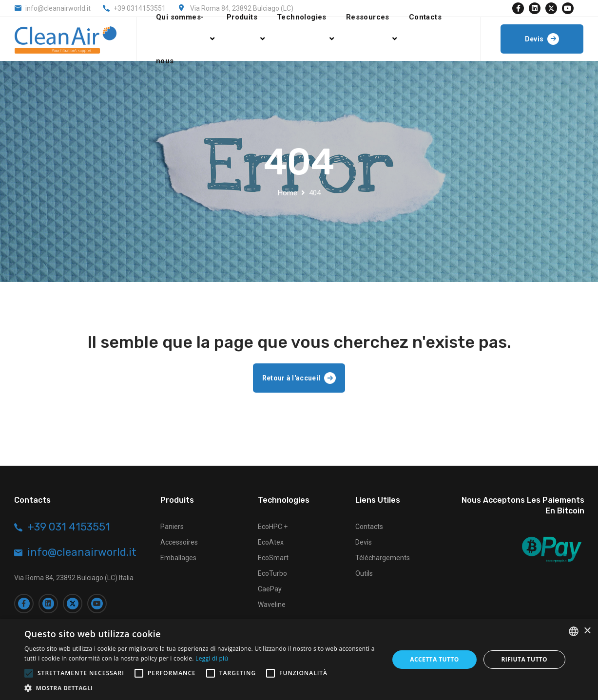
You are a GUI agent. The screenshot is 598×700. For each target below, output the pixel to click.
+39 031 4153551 (69, 527)
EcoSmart (273, 558)
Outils (364, 573)
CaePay (270, 589)
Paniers (172, 527)
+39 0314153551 (140, 8)
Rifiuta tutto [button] (525, 659)
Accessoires (179, 542)
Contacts (369, 527)
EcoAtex (271, 542)
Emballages (178, 558)
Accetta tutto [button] (434, 659)
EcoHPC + (273, 527)
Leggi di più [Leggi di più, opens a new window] (212, 658)
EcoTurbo (272, 573)
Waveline (272, 605)
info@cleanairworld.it (58, 8)
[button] (201, 688)
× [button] (587, 631)
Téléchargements (383, 558)
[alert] (299, 660)
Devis (364, 542)
